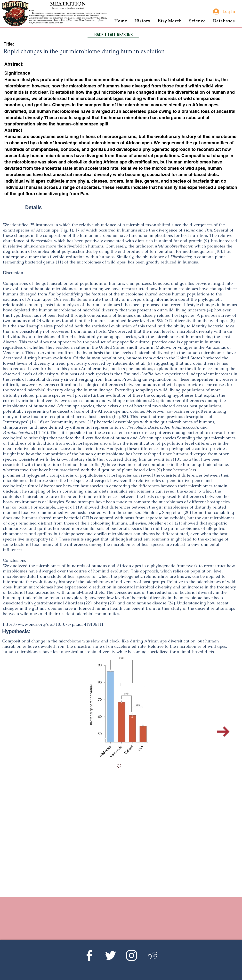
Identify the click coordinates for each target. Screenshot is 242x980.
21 (178, 523)
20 (187, 512)
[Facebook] (89, 955)
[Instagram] (132, 955)
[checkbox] (119, 766)
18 (177, 459)
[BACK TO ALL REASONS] (113, 34)
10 (218, 251)
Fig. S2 (120, 417)
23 (112, 603)
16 (40, 422)
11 (59, 262)
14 (33, 422)
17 (91, 422)
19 (80, 507)
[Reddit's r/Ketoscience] (153, 955)
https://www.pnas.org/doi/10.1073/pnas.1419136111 (53, 624)
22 (88, 603)
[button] (142, 21)
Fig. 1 (66, 230)
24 (171, 603)
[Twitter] (110, 955)
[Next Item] (223, 732)
